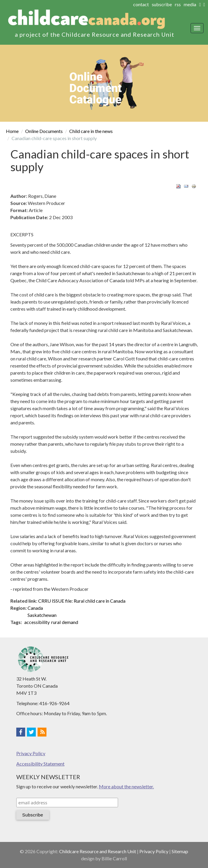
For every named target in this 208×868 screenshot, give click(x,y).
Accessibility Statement (40, 764)
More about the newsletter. (126, 786)
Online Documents (44, 131)
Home (12, 131)
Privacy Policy (31, 753)
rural (56, 622)
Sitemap (180, 851)
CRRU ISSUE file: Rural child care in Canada (82, 601)
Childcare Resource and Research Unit (98, 851)
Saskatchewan (42, 615)
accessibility (37, 622)
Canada (35, 608)
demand (70, 622)
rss (178, 4)
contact (141, 4)
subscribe (162, 4)
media (190, 4)
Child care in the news (91, 131)
